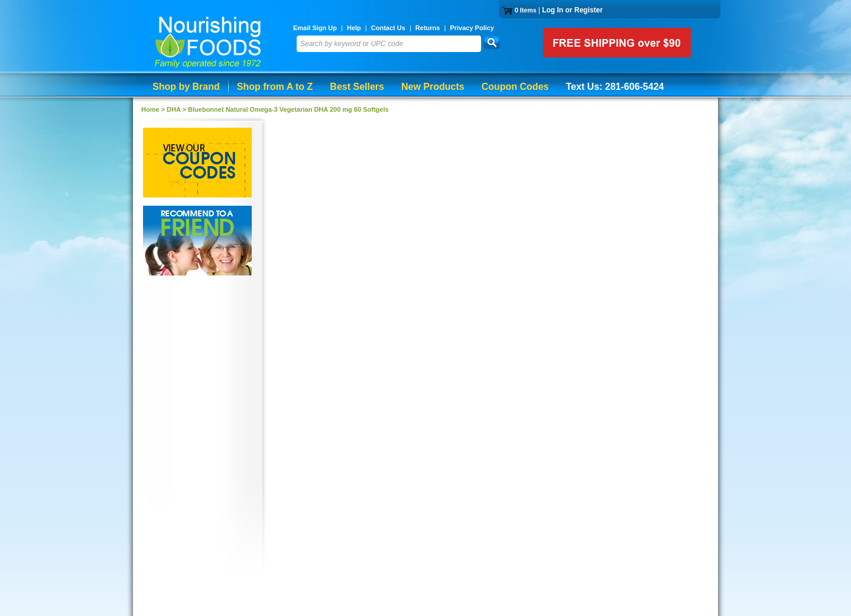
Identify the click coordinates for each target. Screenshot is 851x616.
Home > (154, 109)
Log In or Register (572, 10)
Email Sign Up (315, 28)
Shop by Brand (186, 87)
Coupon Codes (515, 87)
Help (354, 28)
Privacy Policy (472, 28)
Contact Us (388, 28)
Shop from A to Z (275, 87)
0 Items (526, 10)
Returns (428, 28)
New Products (433, 87)
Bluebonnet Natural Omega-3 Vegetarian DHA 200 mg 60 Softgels (288, 109)
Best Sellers (357, 87)
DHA (173, 109)
